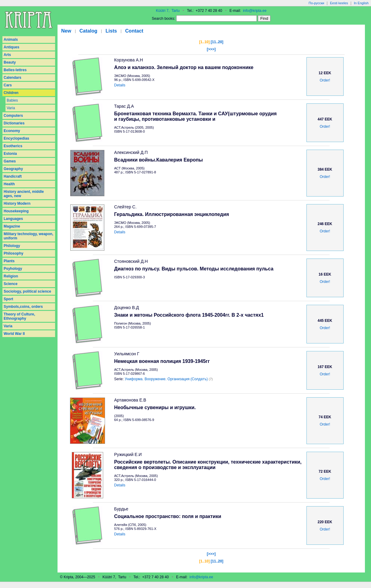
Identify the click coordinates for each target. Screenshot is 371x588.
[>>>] (211, 49)
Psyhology (13, 269)
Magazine (12, 226)
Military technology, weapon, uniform (28, 236)
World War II (14, 334)
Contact (134, 31)
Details (120, 85)
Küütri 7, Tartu (168, 11)
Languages (13, 219)
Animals (11, 40)
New (66, 31)
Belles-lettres (15, 70)
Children (11, 93)
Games (10, 161)
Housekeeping (16, 211)
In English (361, 3)
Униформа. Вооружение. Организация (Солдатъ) (166, 379)
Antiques (11, 47)
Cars (8, 85)
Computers (13, 116)
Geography (13, 169)
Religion (11, 276)
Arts (7, 55)
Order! (325, 80)
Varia (11, 108)
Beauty (10, 62)
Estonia (10, 154)
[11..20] (217, 42)
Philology (12, 246)
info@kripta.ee (255, 11)
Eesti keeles (339, 3)
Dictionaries (14, 123)
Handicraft (13, 176)
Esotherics (13, 146)
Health (9, 184)
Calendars (12, 78)
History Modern (17, 204)
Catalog (88, 31)
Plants (9, 261)
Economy (12, 131)
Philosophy (14, 253)
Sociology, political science (27, 291)
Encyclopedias (16, 138)
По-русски (316, 3)
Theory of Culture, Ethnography (19, 316)
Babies (12, 100)
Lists (111, 31)
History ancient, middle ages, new (24, 194)
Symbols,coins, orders (23, 307)
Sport (8, 299)
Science (10, 284)
